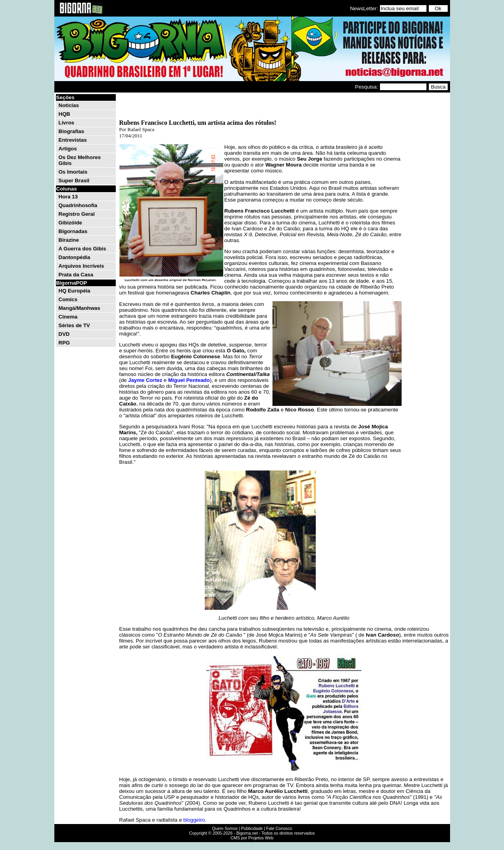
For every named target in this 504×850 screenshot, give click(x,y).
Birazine (69, 240)
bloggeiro (194, 820)
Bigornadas (73, 231)
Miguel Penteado (189, 380)
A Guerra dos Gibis (82, 249)
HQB (65, 114)
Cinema (68, 317)
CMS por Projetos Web (252, 838)
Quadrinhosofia (78, 205)
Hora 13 (68, 197)
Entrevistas (73, 140)
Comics (68, 299)
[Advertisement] (425, 212)
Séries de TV (74, 325)
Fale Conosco (279, 828)
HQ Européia (75, 291)
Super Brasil (74, 181)
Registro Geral (77, 214)
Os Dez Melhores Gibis (80, 160)
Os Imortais (73, 172)
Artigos (68, 149)
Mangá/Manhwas (80, 308)
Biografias (71, 131)
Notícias (69, 105)
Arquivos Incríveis (82, 266)
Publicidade (252, 828)
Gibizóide (70, 223)
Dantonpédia (75, 257)
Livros (67, 123)
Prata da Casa (76, 275)
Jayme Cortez (145, 380)
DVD (64, 334)
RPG (64, 343)
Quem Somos (225, 828)
